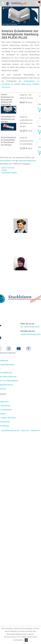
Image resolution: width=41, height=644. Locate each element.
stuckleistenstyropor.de (10, 430)
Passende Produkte (9, 173)
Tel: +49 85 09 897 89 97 (30, 327)
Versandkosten (6, 161)
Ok (26, 640)
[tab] (20, 173)
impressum (35, 430)
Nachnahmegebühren (27, 161)
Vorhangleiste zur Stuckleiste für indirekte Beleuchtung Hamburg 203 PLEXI (20, 84)
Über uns (25, 430)
